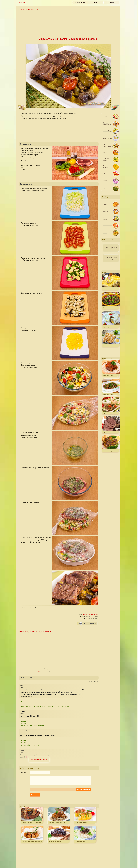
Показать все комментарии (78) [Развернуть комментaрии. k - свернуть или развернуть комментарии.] (39, 759)
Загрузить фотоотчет (83, 792)
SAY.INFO (22, 2)
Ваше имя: (23, 772)
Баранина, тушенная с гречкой (111, 387)
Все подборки (108, 240)
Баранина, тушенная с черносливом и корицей (59, 836)
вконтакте (57, 671)
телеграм (76, 671)
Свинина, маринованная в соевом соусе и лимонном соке (32, 836)
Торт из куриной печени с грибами (111, 320)
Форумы (96, 3)
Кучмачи (111, 300)
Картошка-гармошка (85, 817)
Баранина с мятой (85, 836)
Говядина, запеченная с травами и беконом (32, 818)
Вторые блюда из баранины (42, 632)
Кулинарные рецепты (80, 3)
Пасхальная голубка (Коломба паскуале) (111, 339)
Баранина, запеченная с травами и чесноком (111, 425)
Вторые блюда (33, 9)
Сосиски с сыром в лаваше (111, 282)
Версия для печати (90, 623)
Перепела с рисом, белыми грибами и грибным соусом (59, 818)
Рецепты (22, 9)
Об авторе (112, 3)
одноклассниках (66, 671)
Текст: (22, 777)
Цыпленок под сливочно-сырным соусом (111, 444)
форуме (39, 671)
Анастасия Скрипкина (90, 615)
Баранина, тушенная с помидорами (111, 368)
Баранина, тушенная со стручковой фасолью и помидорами (111, 406)
